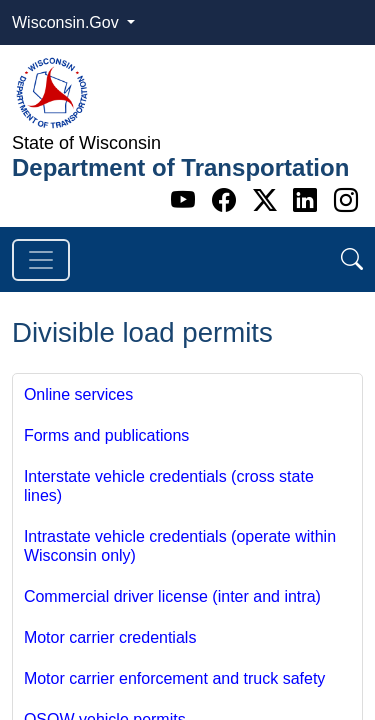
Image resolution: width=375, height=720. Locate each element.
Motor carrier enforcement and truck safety (174, 678)
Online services (78, 394)
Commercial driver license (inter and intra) (172, 596)
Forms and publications (106, 435)
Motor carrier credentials (110, 637)
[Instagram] (346, 200)
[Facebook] (227, 200)
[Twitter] (268, 200)
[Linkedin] (308, 200)
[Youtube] (186, 200)
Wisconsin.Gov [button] (67, 22)
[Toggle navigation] (41, 260)
